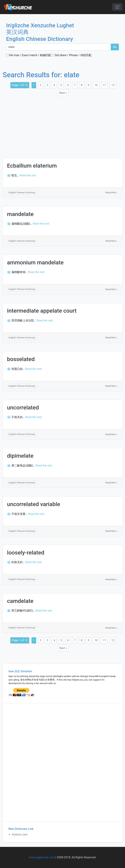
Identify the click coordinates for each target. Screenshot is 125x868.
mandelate (20, 214)
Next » (63, 93)
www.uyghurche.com (42, 857)
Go (115, 47)
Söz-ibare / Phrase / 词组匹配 (72, 55)
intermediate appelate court (42, 311)
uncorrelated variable (34, 504)
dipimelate (20, 456)
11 (104, 85)
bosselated (21, 359)
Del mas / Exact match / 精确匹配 (29, 55)
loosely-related (26, 553)
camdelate (20, 601)
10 (96, 85)
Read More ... (112, 192)
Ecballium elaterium (32, 166)
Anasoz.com (20, 834)
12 (113, 85)
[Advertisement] (61, 125)
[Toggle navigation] (117, 7)
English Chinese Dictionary (22, 192)
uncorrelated (23, 408)
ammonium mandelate (35, 262)
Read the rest (28, 175)
